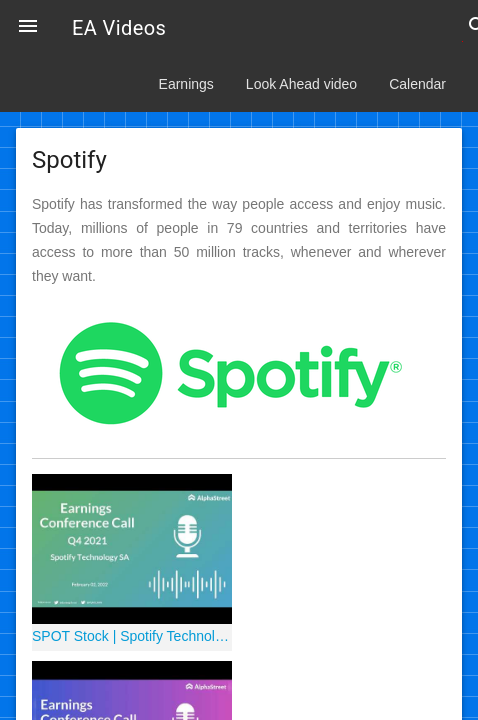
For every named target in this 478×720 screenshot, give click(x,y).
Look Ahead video (301, 84)
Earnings (186, 84)
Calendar (417, 84)
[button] (28, 28)
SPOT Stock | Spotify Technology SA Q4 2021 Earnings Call (132, 636)
